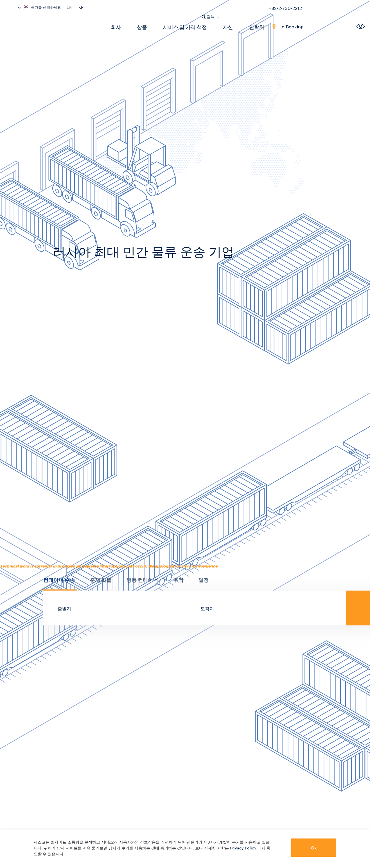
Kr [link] (81, 6)
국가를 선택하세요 (40, 7)
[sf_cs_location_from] (123, 608)
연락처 (244, 27)
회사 (114, 27)
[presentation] (60, 580)
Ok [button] (314, 848)
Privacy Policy (243, 847)
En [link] (69, 6)
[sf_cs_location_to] (266, 608)
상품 (139, 27)
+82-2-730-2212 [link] (285, 7)
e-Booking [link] (275, 28)
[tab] (60, 583)
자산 (217, 27)
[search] (213, 10)
